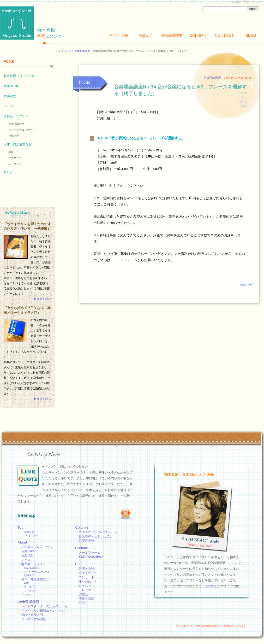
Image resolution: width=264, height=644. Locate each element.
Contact (224, 35)
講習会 (83, 594)
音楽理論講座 (82, 51)
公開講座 (14, 136)
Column (198, 35)
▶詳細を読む (42, 299)
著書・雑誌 (87, 599)
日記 (82, 603)
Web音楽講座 (28, 602)
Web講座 (172, 35)
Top (119, 35)
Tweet (244, 285)
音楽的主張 (87, 541)
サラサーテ (15, 158)
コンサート (87, 577)
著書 (11, 152)
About (145, 35)
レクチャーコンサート (22, 130)
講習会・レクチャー (18, 116)
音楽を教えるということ (96, 536)
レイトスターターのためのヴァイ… (46, 606)
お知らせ (29, 532)
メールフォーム (126, 260)
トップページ (63, 51)
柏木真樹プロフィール (19, 76)
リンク (8, 172)
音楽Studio (11, 86)
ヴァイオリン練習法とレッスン (43, 611)
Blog (251, 35)
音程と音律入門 (32, 615)
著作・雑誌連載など (18, 144)
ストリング (15, 164)
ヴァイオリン (88, 573)
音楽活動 (10, 96)
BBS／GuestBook (91, 557)
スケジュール (31, 535)
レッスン (10, 106)
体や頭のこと (88, 582)
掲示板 (209, 586)
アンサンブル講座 (34, 619)
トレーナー (87, 590)
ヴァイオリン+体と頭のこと (98, 532)
